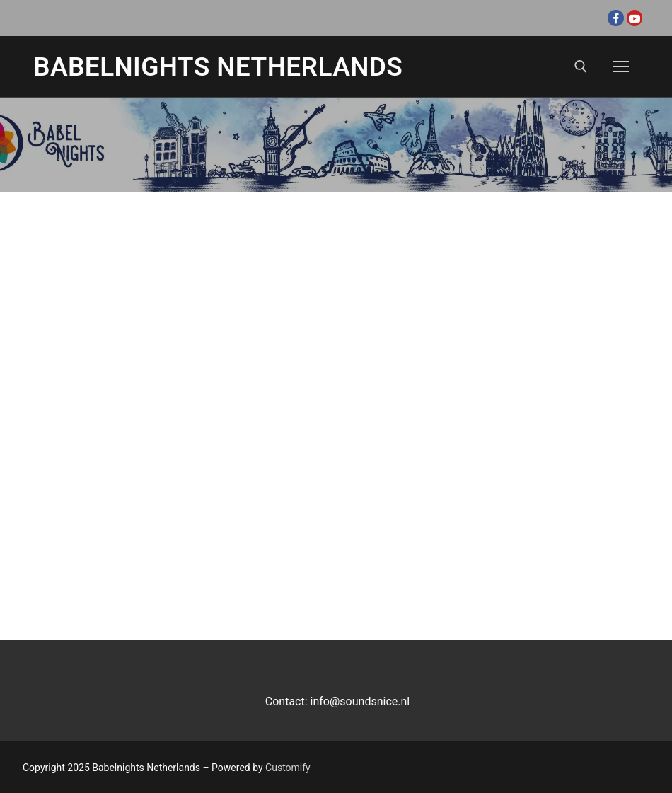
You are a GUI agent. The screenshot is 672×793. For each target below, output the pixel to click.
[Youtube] (635, 18)
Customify (288, 768)
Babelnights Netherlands (218, 67)
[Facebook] (615, 18)
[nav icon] (621, 66)
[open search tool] (581, 66)
